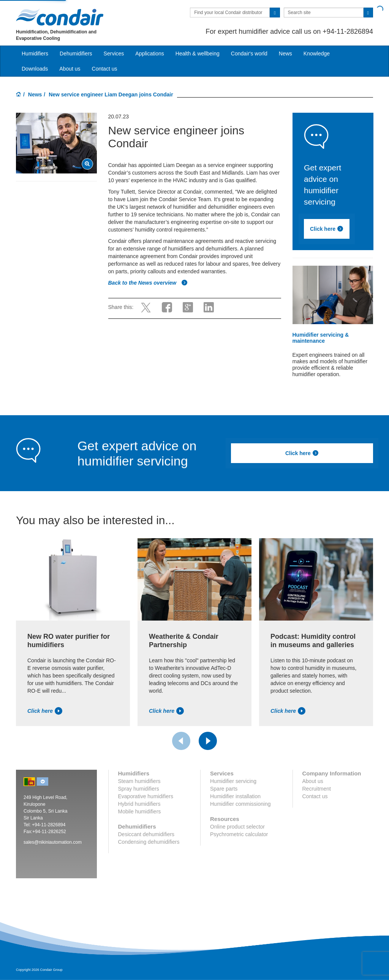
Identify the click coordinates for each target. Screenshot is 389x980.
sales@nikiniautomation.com (53, 842)
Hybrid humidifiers (139, 804)
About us (70, 69)
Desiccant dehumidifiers (146, 834)
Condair (60, 17)
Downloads (35, 69)
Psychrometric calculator (239, 834)
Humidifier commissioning (240, 804)
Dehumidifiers (76, 54)
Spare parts (224, 789)
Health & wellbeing (198, 54)
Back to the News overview (148, 283)
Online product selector (237, 827)
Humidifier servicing (233, 781)
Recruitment (317, 789)
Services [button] (114, 54)
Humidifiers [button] (35, 54)
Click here (327, 229)
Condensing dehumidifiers (149, 842)
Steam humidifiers (139, 781)
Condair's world (249, 54)
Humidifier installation (235, 796)
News (285, 54)
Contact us (105, 69)
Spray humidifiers (139, 789)
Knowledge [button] (317, 54)
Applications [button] (150, 54)
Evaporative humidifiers (146, 796)
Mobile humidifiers (140, 811)
